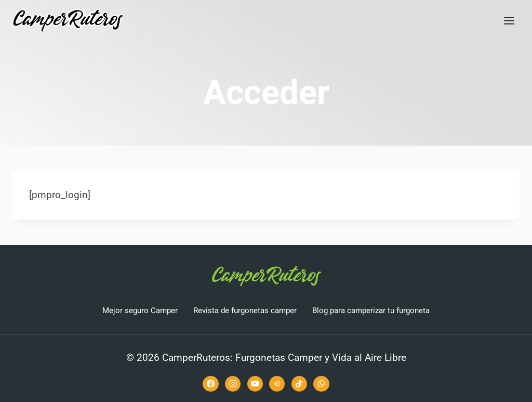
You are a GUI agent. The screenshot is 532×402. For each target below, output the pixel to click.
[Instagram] (233, 384)
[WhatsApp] (321, 384)
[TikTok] (299, 384)
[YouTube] (255, 384)
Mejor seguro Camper (140, 310)
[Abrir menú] (509, 21)
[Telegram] (277, 384)
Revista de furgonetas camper (245, 310)
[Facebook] (210, 384)
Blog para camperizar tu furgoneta (371, 310)
